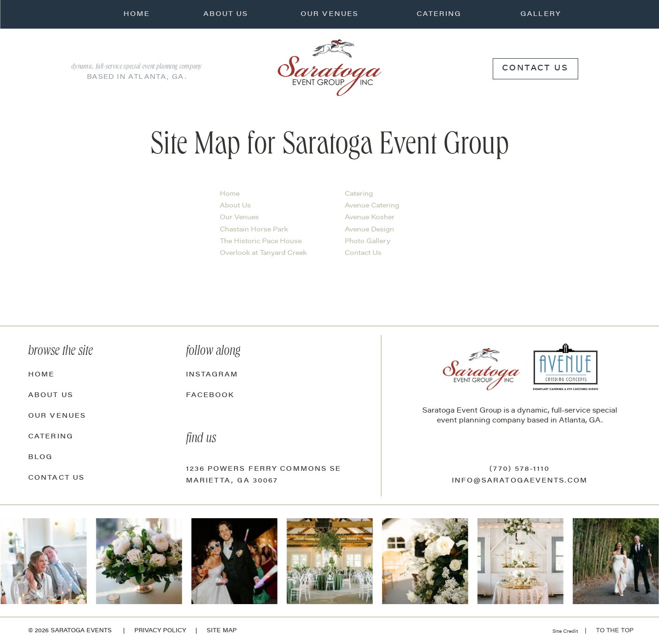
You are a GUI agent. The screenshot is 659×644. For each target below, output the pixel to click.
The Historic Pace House (261, 242)
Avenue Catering (372, 206)
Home (230, 194)
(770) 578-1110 (519, 469)
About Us (235, 206)
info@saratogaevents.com (520, 481)
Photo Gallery (368, 242)
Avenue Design (369, 230)
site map (222, 631)
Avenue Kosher (370, 218)
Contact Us (363, 253)
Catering (359, 194)
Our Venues (239, 218)
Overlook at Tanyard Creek (263, 253)
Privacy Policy (160, 631)
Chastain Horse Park (254, 230)
